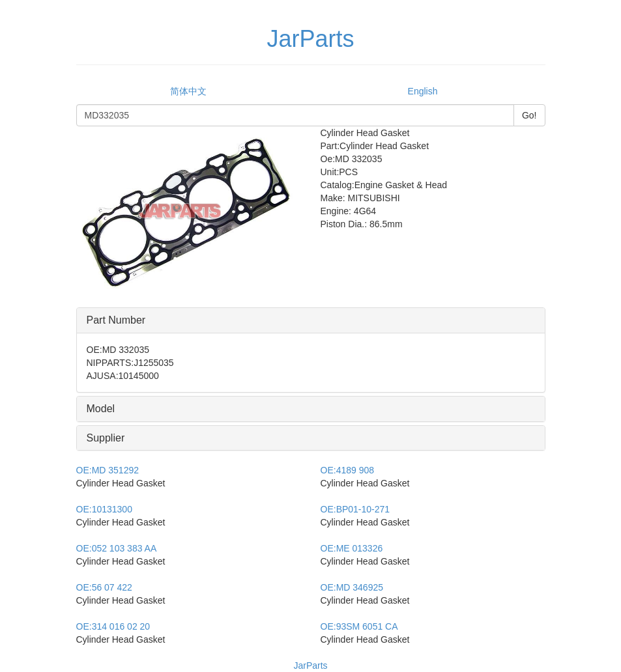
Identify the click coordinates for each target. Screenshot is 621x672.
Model (101, 409)
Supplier (106, 438)
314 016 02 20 (113, 626)
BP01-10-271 (355, 509)
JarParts (310, 665)
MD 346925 (352, 587)
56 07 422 (104, 587)
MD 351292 (108, 470)
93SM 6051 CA (359, 626)
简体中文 (188, 91)
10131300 (104, 509)
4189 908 (348, 470)
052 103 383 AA (117, 548)
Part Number (116, 320)
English (423, 91)
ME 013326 (352, 548)
